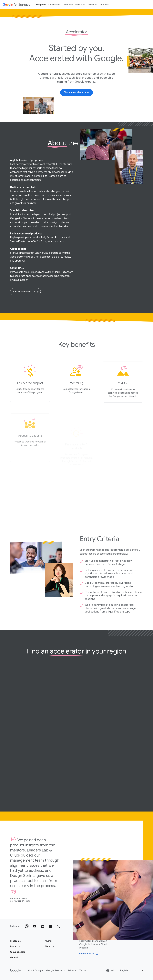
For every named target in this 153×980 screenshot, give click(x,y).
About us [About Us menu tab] (104, 5)
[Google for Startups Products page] (15, 947)
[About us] (50, 947)
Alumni (93, 5)
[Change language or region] (132, 971)
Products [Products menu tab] (68, 5)
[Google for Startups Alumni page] (48, 941)
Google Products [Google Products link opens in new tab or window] (55, 971)
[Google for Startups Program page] (15, 941)
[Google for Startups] (16, 5)
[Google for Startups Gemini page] (14, 958)
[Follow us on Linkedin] (43, 926)
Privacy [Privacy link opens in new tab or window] (72, 971)
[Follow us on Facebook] (50, 926)
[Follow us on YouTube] (35, 926)
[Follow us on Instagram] (27, 926)
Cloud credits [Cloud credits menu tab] (55, 5)
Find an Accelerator (26, 292)
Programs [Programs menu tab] (41, 5)
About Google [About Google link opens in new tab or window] (35, 971)
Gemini (80, 5)
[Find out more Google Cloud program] (89, 954)
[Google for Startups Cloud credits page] (17, 952)
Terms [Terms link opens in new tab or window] (83, 971)
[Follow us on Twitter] (58, 926)
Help (111, 971)
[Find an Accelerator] (76, 92)
